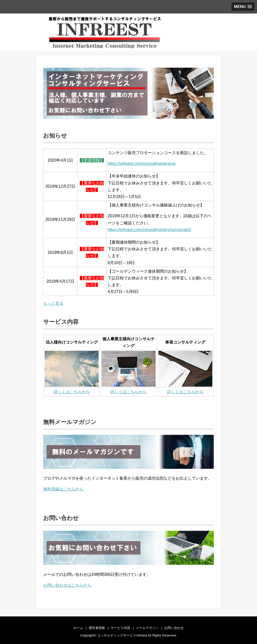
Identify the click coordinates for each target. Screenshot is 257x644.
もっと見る (53, 303)
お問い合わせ (174, 628)
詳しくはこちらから (72, 392)
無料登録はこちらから (63, 489)
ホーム (78, 628)
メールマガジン (147, 628)
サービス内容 (120, 628)
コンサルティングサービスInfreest (122, 635)
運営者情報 (97, 628)
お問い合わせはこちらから (67, 585)
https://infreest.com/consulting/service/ (142, 164)
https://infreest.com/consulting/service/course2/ (149, 230)
